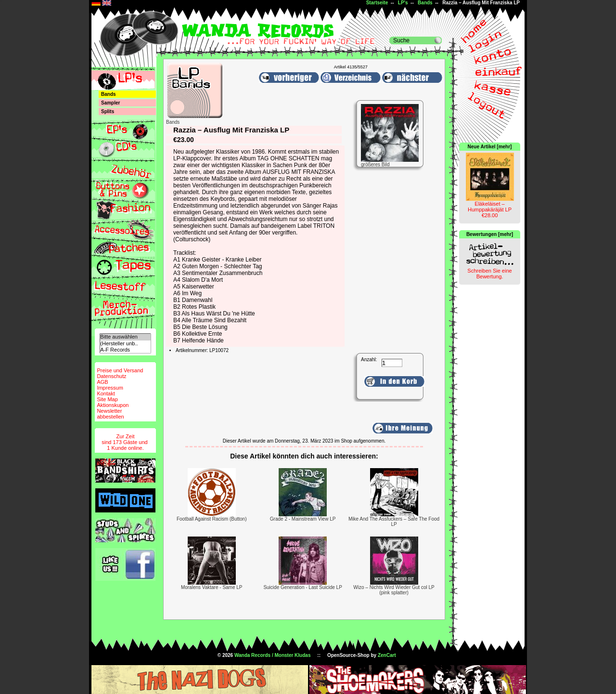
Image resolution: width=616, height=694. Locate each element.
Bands (425, 3)
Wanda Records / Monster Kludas (273, 655)
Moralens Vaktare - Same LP (212, 587)
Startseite (377, 3)
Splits (108, 111)
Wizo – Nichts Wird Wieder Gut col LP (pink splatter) (394, 590)
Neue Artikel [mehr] (490, 147)
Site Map (107, 399)
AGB (102, 382)
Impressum (110, 388)
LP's (403, 3)
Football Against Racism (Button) (212, 519)
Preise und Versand (120, 370)
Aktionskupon (113, 405)
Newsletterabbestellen (110, 414)
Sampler (110, 103)
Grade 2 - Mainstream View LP (303, 519)
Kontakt (106, 393)
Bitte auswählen (125, 337)
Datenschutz (111, 376)
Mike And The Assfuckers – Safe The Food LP (394, 522)
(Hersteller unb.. (125, 344)
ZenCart (387, 655)
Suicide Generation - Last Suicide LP (302, 587)
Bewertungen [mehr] (490, 234)
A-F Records (125, 350)
